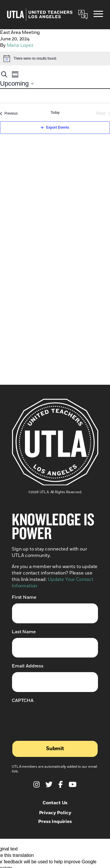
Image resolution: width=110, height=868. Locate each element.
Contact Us (55, 803)
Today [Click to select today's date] (55, 113)
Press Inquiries (55, 822)
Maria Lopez (20, 45)
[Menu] (98, 15)
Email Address (28, 666)
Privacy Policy (55, 813)
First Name (24, 597)
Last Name (24, 632)
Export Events (55, 127)
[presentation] (56, 718)
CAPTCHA (23, 700)
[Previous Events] (9, 113)
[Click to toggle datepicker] (17, 83)
